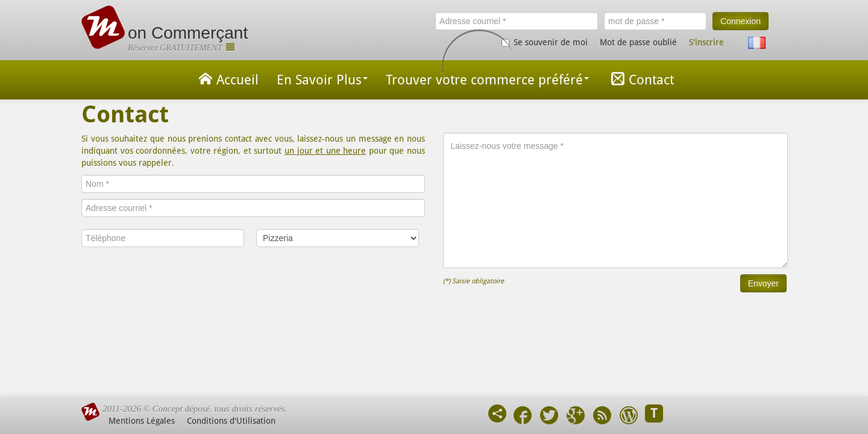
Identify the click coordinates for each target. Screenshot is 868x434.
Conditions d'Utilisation (231, 421)
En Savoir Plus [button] (322, 80)
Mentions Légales (142, 421)
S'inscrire (706, 42)
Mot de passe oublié (638, 42)
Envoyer (763, 283)
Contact (640, 79)
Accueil (227, 79)
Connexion (741, 21)
